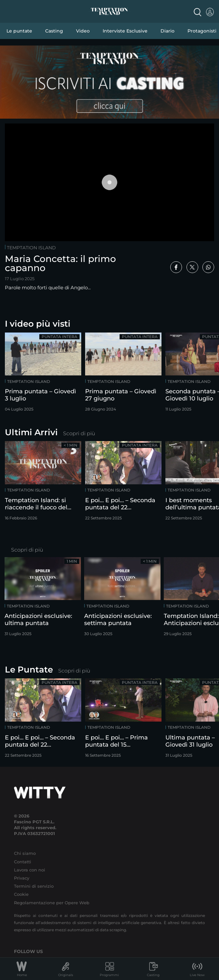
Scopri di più (79, 433)
